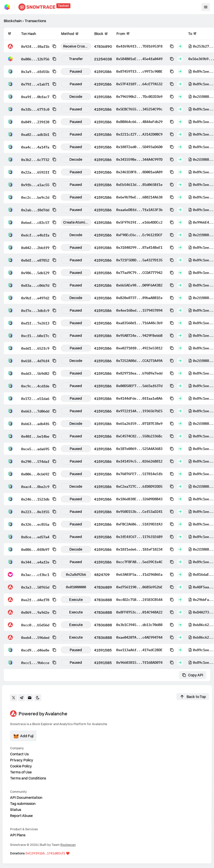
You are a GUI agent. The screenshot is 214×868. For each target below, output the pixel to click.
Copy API (193, 675)
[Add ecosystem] (23, 736)
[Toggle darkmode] (38, 698)
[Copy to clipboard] (54, 46)
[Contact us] (30, 698)
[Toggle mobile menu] (206, 7)
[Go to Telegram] (22, 698)
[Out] (180, 46)
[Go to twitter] (14, 698)
